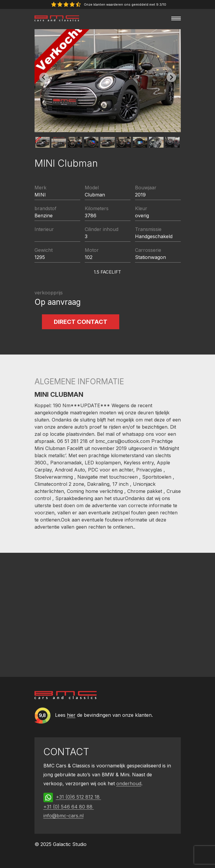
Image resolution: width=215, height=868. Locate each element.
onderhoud (129, 783)
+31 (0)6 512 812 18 (79, 797)
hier (71, 715)
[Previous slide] (44, 77)
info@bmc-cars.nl (63, 816)
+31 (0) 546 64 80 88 (69, 807)
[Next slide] (171, 77)
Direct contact (81, 322)
